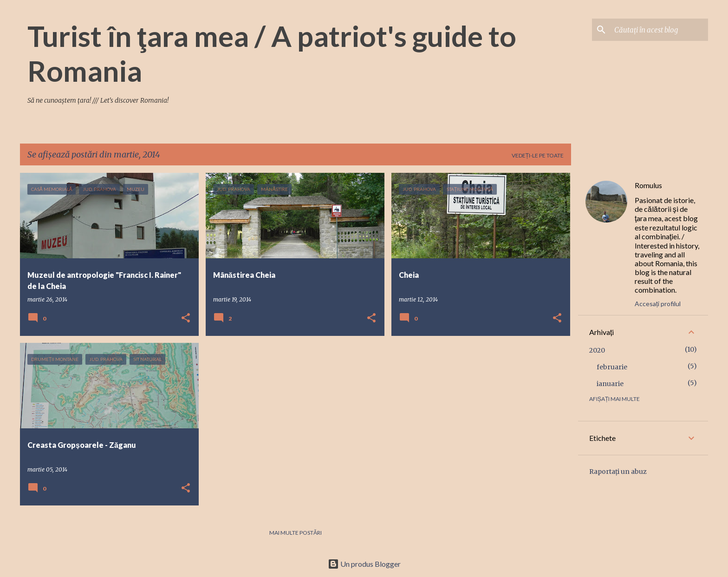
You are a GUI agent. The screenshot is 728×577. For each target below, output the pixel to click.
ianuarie (610, 384)
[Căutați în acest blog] (659, 30)
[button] (186, 318)
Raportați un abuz (618, 472)
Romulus (648, 185)
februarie (612, 367)
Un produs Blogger (364, 564)
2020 (597, 350)
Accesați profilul (658, 304)
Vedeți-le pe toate (538, 155)
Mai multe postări (296, 533)
